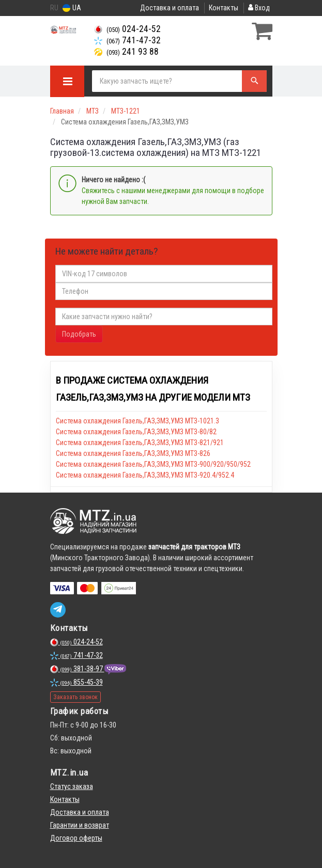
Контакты (224, 8)
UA (72, 8)
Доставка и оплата (170, 8)
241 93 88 (126, 52)
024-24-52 (127, 29)
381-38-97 (77, 669)
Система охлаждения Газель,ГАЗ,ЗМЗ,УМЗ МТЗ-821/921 (140, 443)
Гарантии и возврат (80, 825)
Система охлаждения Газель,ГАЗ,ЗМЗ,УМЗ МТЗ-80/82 (136, 432)
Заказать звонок (75, 697)
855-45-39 (76, 682)
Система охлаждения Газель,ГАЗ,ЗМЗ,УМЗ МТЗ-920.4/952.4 (145, 475)
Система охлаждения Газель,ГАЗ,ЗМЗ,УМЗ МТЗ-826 (133, 453)
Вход (259, 8)
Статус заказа (72, 786)
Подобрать (79, 334)
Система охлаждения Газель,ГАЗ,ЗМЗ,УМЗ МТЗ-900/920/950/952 (153, 464)
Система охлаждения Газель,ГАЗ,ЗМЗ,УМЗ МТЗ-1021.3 (137, 421)
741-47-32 (127, 40)
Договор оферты (76, 838)
